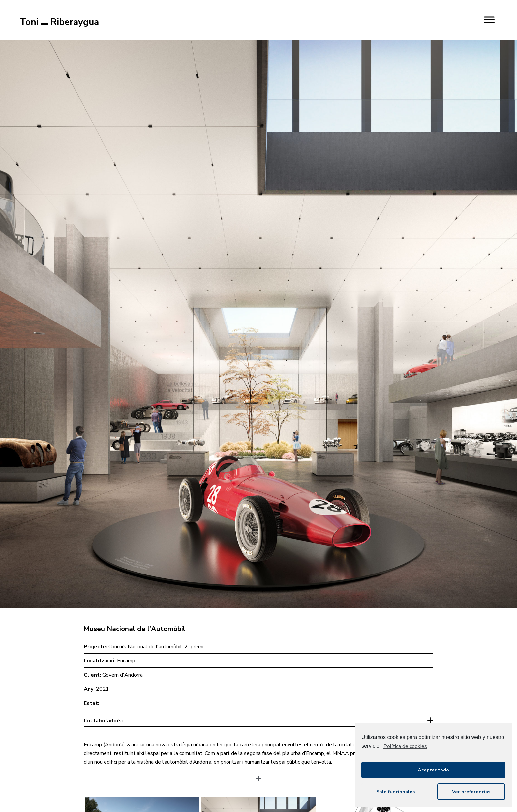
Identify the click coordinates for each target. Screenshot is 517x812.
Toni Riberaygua (59, 22)
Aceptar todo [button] (433, 770)
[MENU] (489, 20)
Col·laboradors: (103, 721)
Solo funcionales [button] (395, 792)
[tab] (258, 722)
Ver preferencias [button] (471, 792)
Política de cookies (405, 746)
